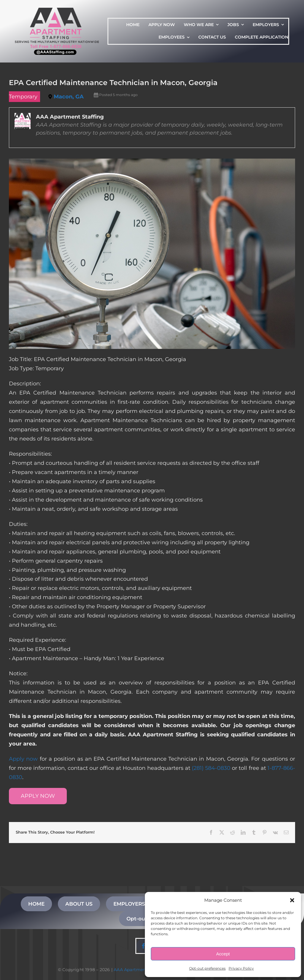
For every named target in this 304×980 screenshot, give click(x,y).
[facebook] (143, 946)
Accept (223, 954)
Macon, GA (69, 97)
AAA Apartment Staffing (140, 970)
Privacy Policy (241, 968)
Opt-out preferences (207, 968)
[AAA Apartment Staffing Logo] (57, 10)
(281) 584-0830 (211, 768)
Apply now (23, 759)
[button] (292, 900)
